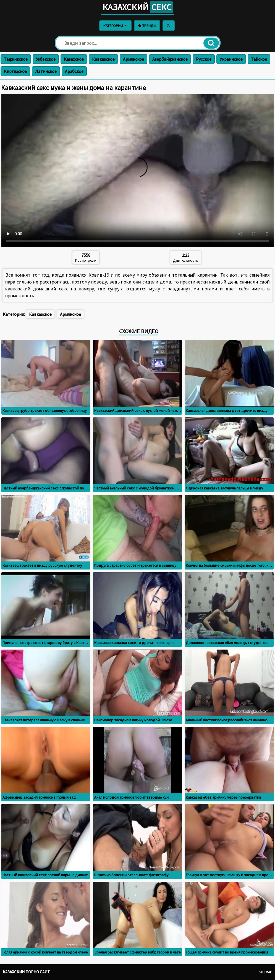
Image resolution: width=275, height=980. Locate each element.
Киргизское (15, 71)
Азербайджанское (170, 59)
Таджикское (16, 59)
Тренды (147, 26)
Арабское (74, 71)
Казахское (74, 59)
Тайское (259, 59)
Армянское (133, 59)
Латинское (46, 71)
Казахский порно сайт (26, 972)
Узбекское (46, 59)
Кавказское (103, 59)
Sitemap (266, 972)
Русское (204, 59)
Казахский (138, 7)
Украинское (231, 59)
